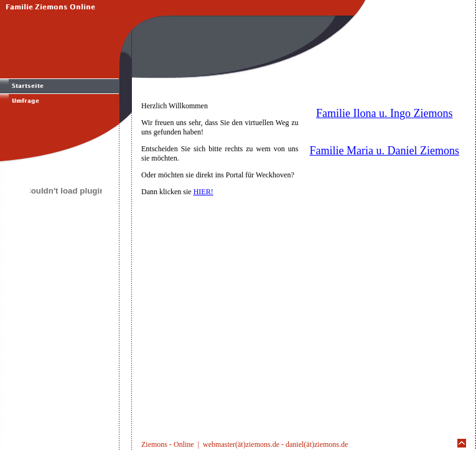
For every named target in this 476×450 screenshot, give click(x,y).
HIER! (203, 192)
